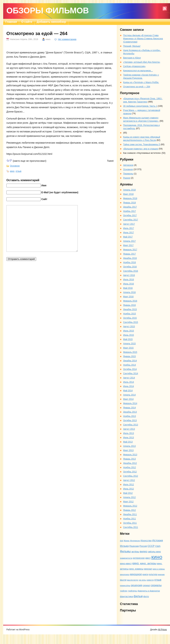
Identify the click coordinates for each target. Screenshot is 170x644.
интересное (139, 558)
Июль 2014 (129, 382)
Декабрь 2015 (130, 309)
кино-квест (126, 563)
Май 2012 (128, 493)
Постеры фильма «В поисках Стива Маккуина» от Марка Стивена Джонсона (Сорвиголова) (143, 39)
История (158, 540)
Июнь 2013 (129, 438)
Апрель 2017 (129, 241)
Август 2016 (129, 275)
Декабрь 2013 (130, 412)
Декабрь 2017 (130, 207)
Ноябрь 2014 (130, 365)
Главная (11, 22)
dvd (122, 541)
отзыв (18, 171)
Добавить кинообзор (51, 22)
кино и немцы (159, 569)
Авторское (128, 165)
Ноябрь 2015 (130, 314)
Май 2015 (128, 339)
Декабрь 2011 (130, 514)
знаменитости (126, 558)
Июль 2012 (129, 485)
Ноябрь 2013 (130, 416)
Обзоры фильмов (48, 10)
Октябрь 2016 (130, 267)
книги (145, 574)
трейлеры (132, 591)
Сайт (44, 199)
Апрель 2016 (129, 292)
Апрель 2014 (129, 395)
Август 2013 (129, 429)
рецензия (137, 585)
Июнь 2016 (129, 284)
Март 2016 (128, 297)
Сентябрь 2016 (131, 271)
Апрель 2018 (129, 190)
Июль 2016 (129, 280)
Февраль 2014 (130, 403)
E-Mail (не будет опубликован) (60, 192)
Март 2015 (128, 348)
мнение (161, 574)
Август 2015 (129, 327)
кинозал (148, 569)
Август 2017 (129, 224)
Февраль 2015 (130, 352)
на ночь (142, 580)
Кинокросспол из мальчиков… (138, 71)
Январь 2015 (129, 356)
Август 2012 (129, 480)
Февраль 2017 (130, 250)
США (158, 546)
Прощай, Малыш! (132, 46)
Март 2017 (128, 245)
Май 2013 (128, 442)
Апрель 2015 (129, 344)
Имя (44, 185)
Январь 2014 (129, 408)
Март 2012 (128, 502)
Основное (15, 166)
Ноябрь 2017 (130, 211)
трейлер (124, 591)
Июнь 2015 (129, 335)
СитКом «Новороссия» (134, 66)
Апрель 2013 (129, 446)
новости (150, 580)
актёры (135, 552)
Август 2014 (129, 378)
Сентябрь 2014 (131, 374)
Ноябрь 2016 (130, 262)
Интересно (135, 541)
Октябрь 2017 (130, 215)
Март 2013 (128, 450)
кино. (136, 563)
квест (148, 558)
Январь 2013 (129, 459)
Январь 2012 (129, 510)
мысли (123, 580)
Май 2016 (128, 288)
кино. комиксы (136, 569)
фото (146, 596)
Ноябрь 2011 (130, 519)
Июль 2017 (129, 228)
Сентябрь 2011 (131, 527)
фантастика (126, 596)
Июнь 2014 (129, 386)
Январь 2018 (129, 203)
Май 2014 (128, 391)
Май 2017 (128, 237)
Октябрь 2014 (130, 369)
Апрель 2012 (129, 497)
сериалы (156, 585)
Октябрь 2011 (130, 523)
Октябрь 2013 (130, 420)
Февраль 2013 (130, 455)
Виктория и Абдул (132, 58)
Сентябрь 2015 (131, 322)
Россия (143, 546)
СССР (151, 546)
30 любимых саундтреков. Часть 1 (140, 106)
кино (12, 171)
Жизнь (127, 541)
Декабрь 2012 (130, 463)
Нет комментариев (67, 39)
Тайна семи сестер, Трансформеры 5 (142, 144)
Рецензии (134, 546)
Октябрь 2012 (130, 472)
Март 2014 (128, 399)
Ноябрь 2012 (130, 467)
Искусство (146, 541)
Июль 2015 (129, 331)
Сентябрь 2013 (131, 425)
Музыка (124, 546)
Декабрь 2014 (130, 361)
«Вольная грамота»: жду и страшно (141, 149)
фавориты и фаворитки (149, 591)
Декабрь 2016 (130, 258)
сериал (146, 585)
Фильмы (125, 551)
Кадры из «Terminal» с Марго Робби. (141, 82)
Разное (127, 178)
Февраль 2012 (130, 506)
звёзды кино (154, 552)
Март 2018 (128, 194)
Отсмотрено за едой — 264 (137, 87)
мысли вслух (133, 580)
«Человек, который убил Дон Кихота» (142, 62)
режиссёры (125, 585)
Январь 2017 (129, 254)
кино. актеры (148, 563)
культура (153, 574)
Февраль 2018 (130, 198)
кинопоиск (125, 574)
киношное (136, 574)
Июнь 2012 (129, 489)
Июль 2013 (129, 433)
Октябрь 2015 (130, 318)
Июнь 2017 (129, 233)
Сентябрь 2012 (131, 476)
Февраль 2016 (130, 301)
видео (144, 551)
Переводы (128, 174)
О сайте (27, 22)
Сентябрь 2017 (131, 220)
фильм (138, 596)
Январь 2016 (129, 305)
